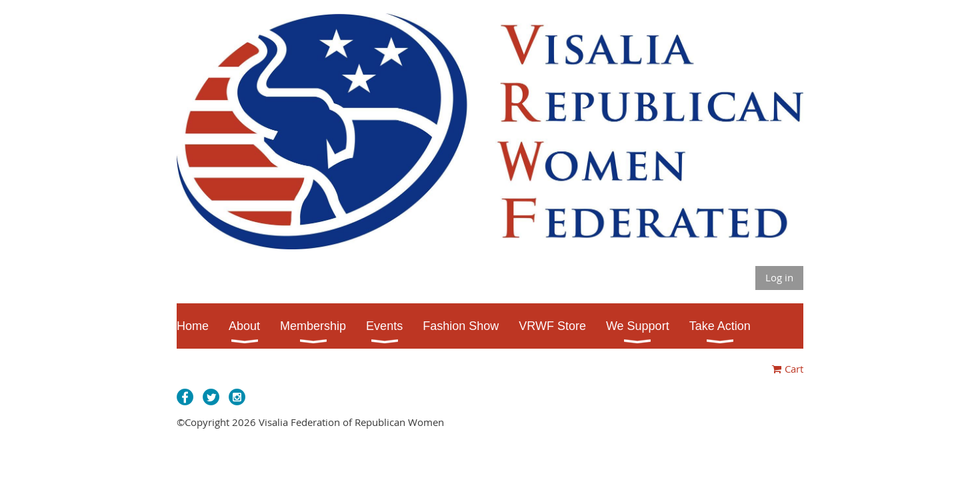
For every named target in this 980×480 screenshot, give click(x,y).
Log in (779, 277)
